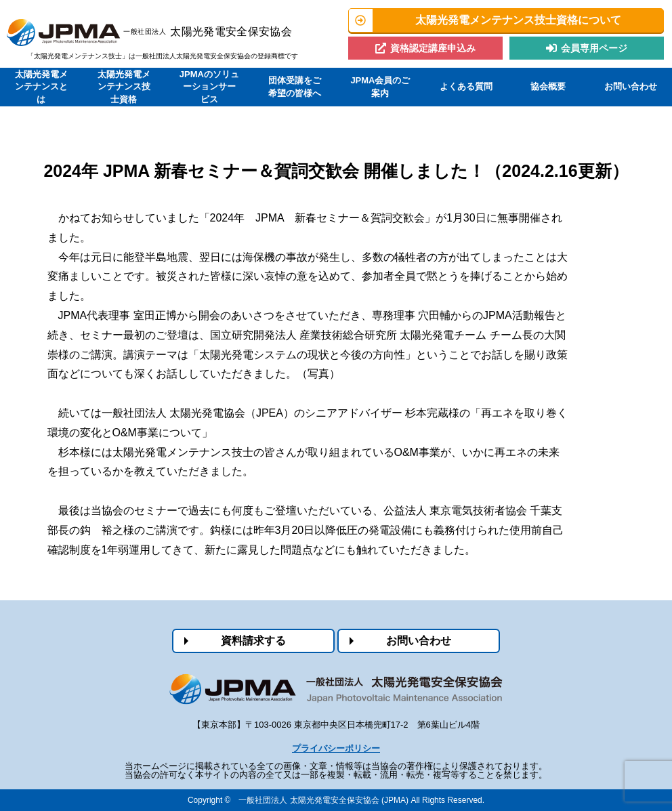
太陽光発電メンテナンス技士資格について (518, 20)
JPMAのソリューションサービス (209, 86)
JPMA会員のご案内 (380, 86)
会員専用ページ (594, 48)
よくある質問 (466, 86)
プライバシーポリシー (336, 748)
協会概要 (548, 86)
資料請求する (253, 641)
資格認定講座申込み (433, 48)
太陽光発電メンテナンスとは (41, 86)
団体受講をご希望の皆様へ (295, 86)
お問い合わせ (631, 86)
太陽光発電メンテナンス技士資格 (124, 86)
